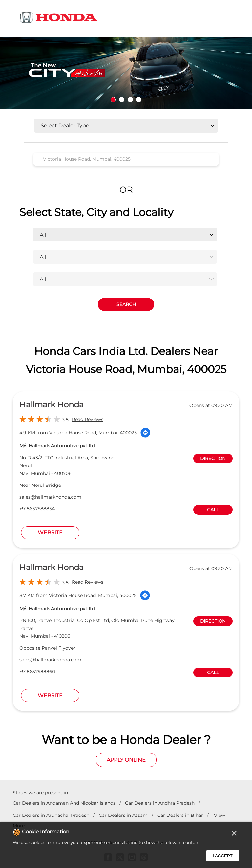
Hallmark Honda (52, 405)
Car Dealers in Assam (123, 815)
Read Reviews (88, 419)
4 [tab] (139, 100)
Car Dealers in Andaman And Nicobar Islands (64, 803)
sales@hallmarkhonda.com (50, 497)
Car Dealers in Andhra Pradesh (160, 803)
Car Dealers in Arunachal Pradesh (51, 815)
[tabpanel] (126, 73)
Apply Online (126, 760)
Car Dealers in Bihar (180, 815)
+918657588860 (37, 672)
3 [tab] (130, 100)
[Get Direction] (145, 433)
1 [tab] (113, 100)
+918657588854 (37, 509)
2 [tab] (122, 100)
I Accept (223, 856)
